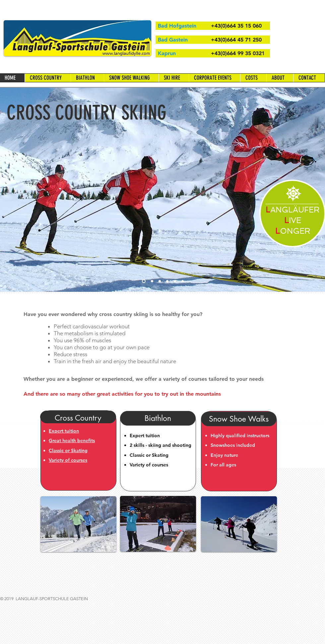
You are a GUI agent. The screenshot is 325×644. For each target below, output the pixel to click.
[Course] (152, 281)
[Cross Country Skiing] (144, 281)
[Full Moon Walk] (183, 281)
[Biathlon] (175, 281)
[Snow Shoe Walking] (160, 281)
